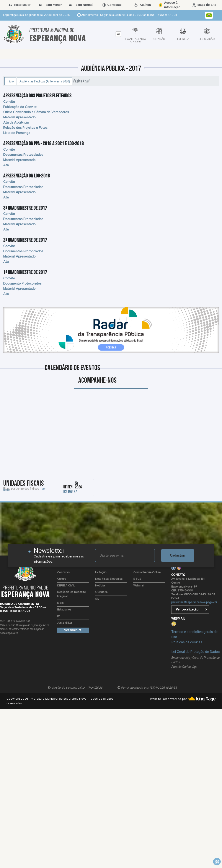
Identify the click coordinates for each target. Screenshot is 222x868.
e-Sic (60, 603)
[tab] (118, 34)
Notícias (100, 586)
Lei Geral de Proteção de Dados (195, 652)
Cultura (62, 579)
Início (10, 81)
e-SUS (137, 579)
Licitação (101, 572)
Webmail (139, 586)
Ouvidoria (101, 592)
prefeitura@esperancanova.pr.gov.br (194, 602)
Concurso (63, 572)
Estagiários (64, 610)
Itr (58, 616)
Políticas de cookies (187, 642)
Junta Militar (65, 623)
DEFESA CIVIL (66, 586)
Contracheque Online (147, 572)
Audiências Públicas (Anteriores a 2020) (45, 81)
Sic (97, 599)
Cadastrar (178, 555)
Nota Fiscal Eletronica (109, 579)
